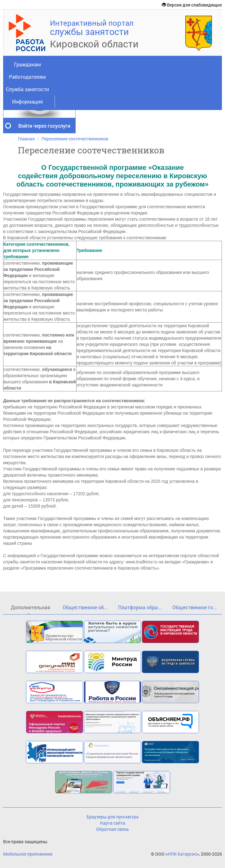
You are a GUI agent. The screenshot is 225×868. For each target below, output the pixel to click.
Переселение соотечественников (75, 139)
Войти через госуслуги (44, 126)
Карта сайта (113, 823)
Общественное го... (194, 607)
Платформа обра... (140, 607)
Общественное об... (85, 607)
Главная (26, 139)
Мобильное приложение (28, 854)
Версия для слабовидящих (192, 5)
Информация (27, 101)
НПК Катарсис (182, 854)
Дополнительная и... (31, 609)
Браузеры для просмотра (113, 817)
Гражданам (27, 64)
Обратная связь (113, 829)
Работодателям (27, 77)
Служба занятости (27, 89)
